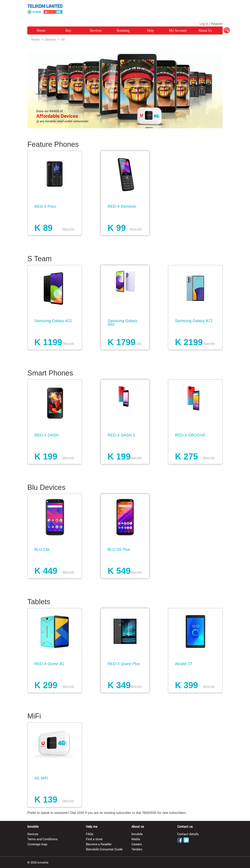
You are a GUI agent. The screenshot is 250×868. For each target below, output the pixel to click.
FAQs (90, 834)
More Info (68, 229)
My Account (178, 30)
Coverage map (37, 844)
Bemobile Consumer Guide (104, 849)
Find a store (94, 839)
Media (136, 839)
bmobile (137, 834)
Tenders (137, 849)
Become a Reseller (99, 844)
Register (217, 24)
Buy (68, 30)
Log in (204, 24)
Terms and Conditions (42, 839)
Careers (137, 844)
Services (96, 30)
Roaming (123, 30)
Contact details (188, 834)
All (63, 40)
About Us (205, 30)
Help (150, 30)
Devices (50, 40)
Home (41, 30)
